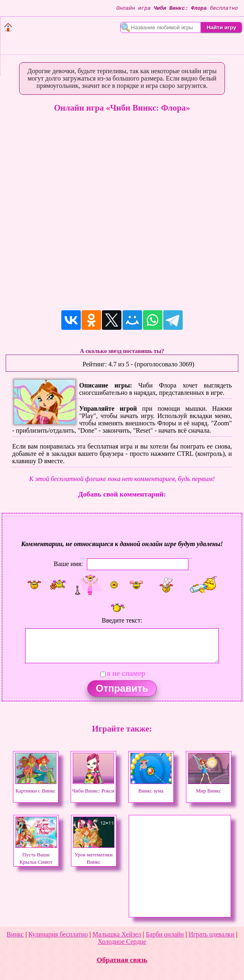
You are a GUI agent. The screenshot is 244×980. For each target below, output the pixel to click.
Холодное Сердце (122, 942)
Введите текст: (122, 620)
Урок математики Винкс (94, 855)
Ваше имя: (68, 564)
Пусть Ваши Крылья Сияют (36, 855)
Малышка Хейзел (117, 934)
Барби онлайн (165, 934)
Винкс (15, 934)
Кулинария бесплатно (58, 934)
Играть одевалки (211, 934)
